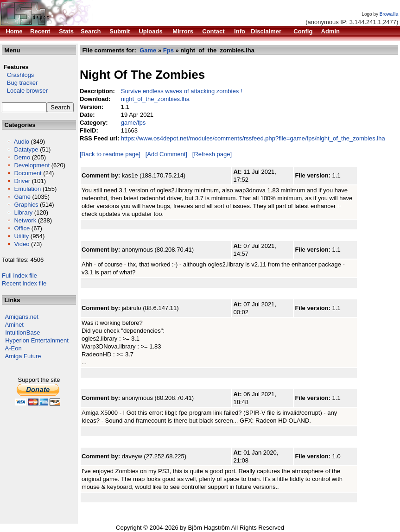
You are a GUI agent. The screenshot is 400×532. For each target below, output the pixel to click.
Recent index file (24, 283)
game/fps (133, 123)
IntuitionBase (22, 332)
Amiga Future (23, 356)
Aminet (14, 325)
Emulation (27, 189)
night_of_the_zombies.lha (155, 99)
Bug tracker (20, 83)
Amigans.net (22, 317)
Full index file (19, 275)
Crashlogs (18, 75)
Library (23, 212)
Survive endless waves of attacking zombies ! (182, 91)
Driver (22, 181)
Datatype (26, 149)
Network (25, 220)
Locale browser (25, 91)
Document (28, 173)
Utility (21, 236)
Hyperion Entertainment (37, 340)
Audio (22, 142)
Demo (22, 157)
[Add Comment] (166, 154)
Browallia (389, 14)
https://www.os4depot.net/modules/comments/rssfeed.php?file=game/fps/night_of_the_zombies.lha (253, 138)
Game (22, 197)
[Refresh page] (212, 154)
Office (22, 228)
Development (32, 165)
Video (22, 244)
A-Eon (13, 348)
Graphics (26, 205)
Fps (168, 50)
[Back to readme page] (110, 154)
